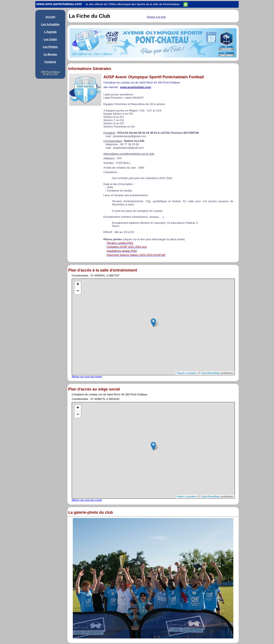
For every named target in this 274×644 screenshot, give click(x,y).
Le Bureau (50, 54)
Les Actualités (50, 24)
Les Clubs (50, 39)
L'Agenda (50, 32)
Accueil (50, 17)
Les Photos (50, 47)
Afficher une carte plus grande (87, 377)
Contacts (50, 62)
